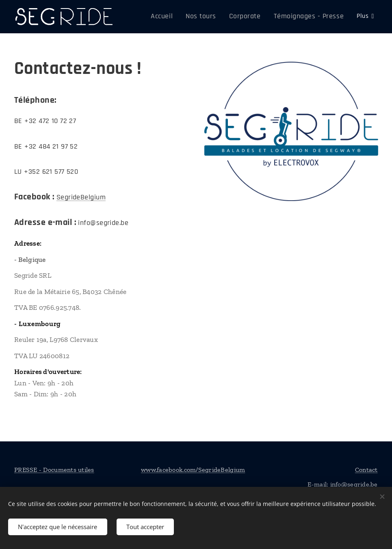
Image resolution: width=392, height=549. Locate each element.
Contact (366, 470)
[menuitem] (180, 17)
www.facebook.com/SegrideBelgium (193, 470)
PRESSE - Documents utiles (54, 470)
